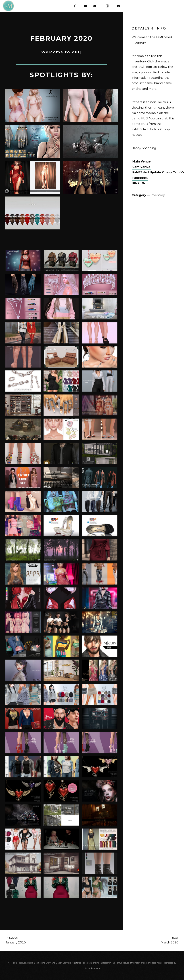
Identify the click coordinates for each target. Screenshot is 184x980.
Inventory (158, 195)
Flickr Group (142, 183)
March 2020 (141, 940)
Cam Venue (141, 167)
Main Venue (142, 161)
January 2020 (43, 940)
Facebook (140, 178)
